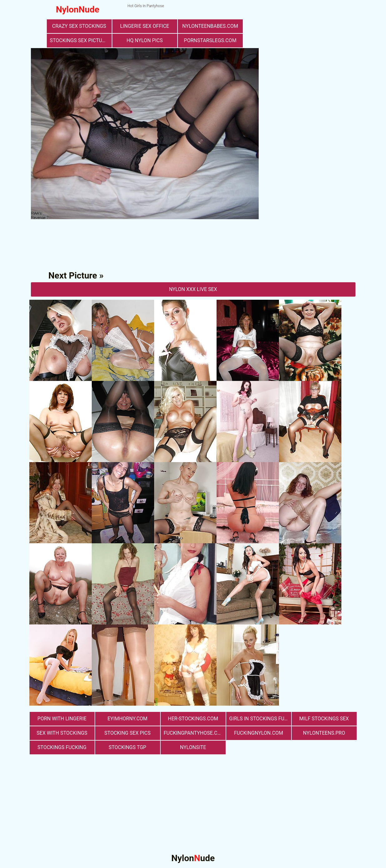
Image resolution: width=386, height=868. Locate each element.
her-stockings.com (193, 719)
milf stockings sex (324, 719)
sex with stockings (62, 733)
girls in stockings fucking (260, 719)
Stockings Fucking (62, 747)
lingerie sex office (145, 26)
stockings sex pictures (81, 40)
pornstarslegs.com (210, 40)
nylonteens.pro (324, 733)
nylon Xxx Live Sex (193, 289)
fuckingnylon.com (259, 733)
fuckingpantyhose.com (195, 733)
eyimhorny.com (127, 719)
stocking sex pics (128, 733)
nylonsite (193, 747)
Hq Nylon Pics (144, 40)
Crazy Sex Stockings (79, 26)
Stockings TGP (127, 747)
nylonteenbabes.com (210, 26)
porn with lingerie (62, 719)
